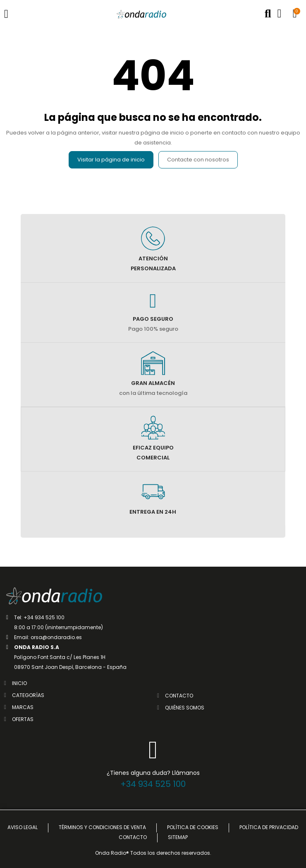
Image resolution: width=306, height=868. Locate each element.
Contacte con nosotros (198, 160)
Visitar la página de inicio (111, 160)
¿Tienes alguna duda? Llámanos (153, 773)
